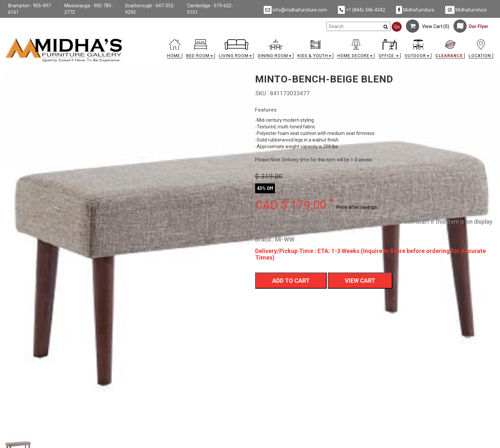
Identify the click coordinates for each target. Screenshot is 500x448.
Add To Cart (291, 281)
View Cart (360, 281)
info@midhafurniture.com (295, 10)
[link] (311, 40)
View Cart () (428, 26)
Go (397, 27)
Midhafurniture (415, 10)
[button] (200, 50)
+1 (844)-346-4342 (362, 10)
